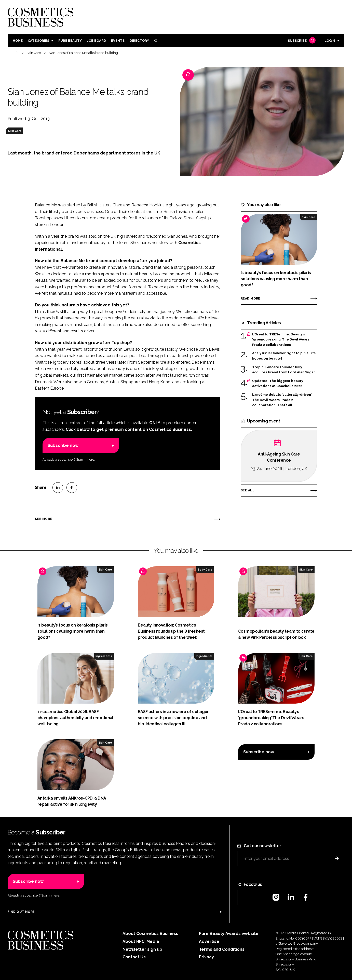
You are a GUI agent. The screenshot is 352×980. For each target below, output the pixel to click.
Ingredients (104, 656)
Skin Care (15, 131)
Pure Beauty (70, 41)
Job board (96, 41)
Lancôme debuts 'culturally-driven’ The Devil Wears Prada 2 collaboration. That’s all (282, 400)
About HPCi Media (141, 941)
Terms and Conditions (222, 949)
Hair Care (306, 656)
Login (330, 41)
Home (18, 41)
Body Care (205, 570)
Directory (139, 41)
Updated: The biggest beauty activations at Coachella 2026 (278, 384)
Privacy (206, 957)
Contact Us (134, 957)
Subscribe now (63, 445)
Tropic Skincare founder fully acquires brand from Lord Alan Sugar (284, 370)
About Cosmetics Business (150, 934)
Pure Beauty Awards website (229, 934)
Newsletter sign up (142, 949)
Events (118, 41)
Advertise (209, 941)
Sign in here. (86, 459)
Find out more (21, 912)
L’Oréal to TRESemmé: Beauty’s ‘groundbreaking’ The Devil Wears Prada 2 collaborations (281, 340)
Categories (38, 41)
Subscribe (301, 41)
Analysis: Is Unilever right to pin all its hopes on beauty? (284, 356)
